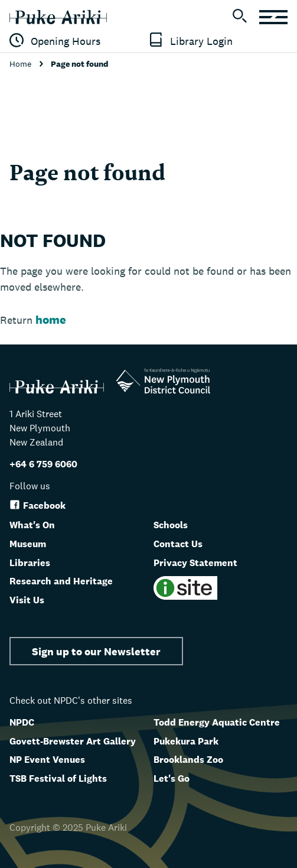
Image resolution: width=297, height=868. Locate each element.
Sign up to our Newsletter (96, 651)
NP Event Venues (47, 760)
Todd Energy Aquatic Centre (217, 722)
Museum (28, 544)
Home (22, 64)
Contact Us (178, 544)
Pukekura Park (186, 741)
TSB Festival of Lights (58, 778)
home (51, 320)
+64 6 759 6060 (43, 464)
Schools (171, 525)
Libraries (30, 563)
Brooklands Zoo (188, 760)
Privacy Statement (195, 563)
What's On (32, 525)
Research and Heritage (61, 581)
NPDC (22, 722)
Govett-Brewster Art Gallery (73, 741)
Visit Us (27, 600)
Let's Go (172, 778)
